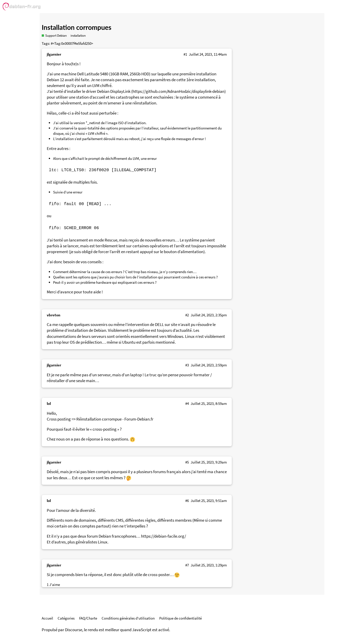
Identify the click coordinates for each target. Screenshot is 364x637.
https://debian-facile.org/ (164, 536)
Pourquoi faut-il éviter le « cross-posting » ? (84, 429)
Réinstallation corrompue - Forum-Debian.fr (115, 419)
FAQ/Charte (88, 618)
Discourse (74, 630)
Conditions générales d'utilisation (128, 618)
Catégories (66, 618)
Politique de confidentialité (180, 618)
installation (78, 36)
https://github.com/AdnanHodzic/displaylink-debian (178, 91)
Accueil (47, 618)
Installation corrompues (77, 27)
